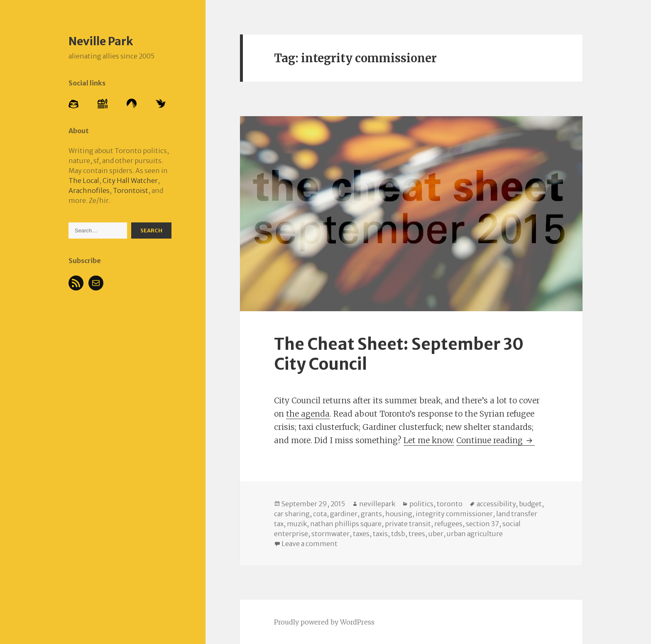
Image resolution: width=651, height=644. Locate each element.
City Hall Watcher (130, 181)
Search (151, 231)
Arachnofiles (89, 190)
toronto (450, 504)
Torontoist (131, 190)
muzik (297, 524)
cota (320, 514)
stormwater (330, 534)
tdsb (398, 534)
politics (421, 504)
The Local (84, 181)
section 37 (482, 524)
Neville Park (101, 41)
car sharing (292, 514)
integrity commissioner (454, 514)
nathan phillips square (346, 524)
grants (371, 514)
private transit (408, 524)
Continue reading (496, 440)
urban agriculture (475, 534)
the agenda (308, 414)
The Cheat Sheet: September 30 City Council (399, 354)
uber (436, 534)
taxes (361, 534)
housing (399, 514)
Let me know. (429, 440)
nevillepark (377, 504)
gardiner (344, 514)
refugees (448, 524)
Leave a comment (310, 544)
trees (417, 534)
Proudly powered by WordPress (324, 622)
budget (530, 504)
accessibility (496, 504)
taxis (380, 534)
